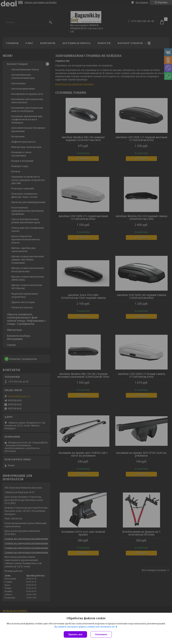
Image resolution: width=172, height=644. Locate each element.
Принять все (75, 634)
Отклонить (101, 634)
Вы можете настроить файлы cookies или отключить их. (85, 627)
